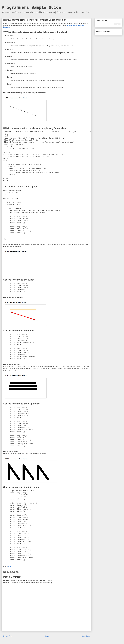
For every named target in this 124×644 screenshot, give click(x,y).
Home (47, 636)
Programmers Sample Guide (31, 8)
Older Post (86, 636)
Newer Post (8, 636)
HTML (10, 567)
